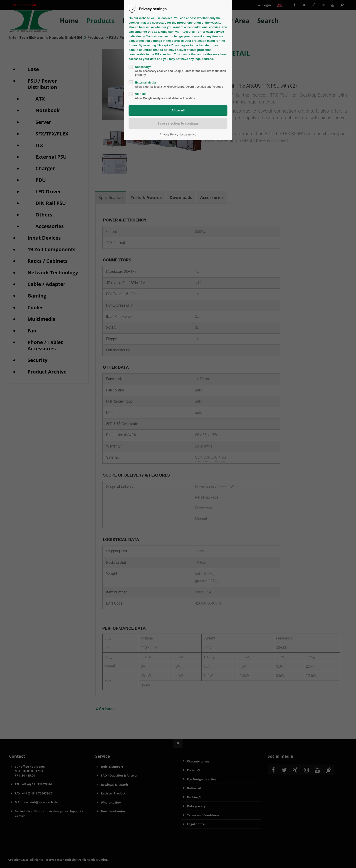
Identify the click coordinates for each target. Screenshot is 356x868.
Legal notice (188, 135)
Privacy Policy (169, 135)
